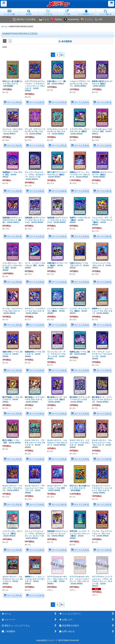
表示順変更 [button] (65, 41)
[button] (4, 4)
